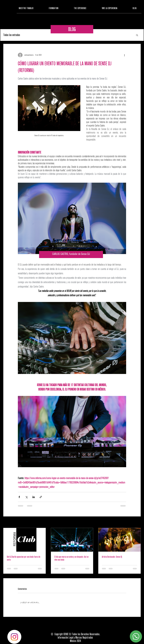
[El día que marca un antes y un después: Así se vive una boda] (72, 540)
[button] (137, 35)
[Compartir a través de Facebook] (19, 497)
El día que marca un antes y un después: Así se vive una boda (71, 558)
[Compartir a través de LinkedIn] (34, 497)
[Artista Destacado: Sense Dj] (119, 540)
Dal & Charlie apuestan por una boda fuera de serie (24, 558)
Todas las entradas (12, 35)
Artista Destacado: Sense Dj (112, 557)
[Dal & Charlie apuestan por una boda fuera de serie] (25, 540)
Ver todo (139, 522)
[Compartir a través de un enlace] (41, 497)
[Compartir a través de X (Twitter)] (26, 497)
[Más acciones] (124, 55)
